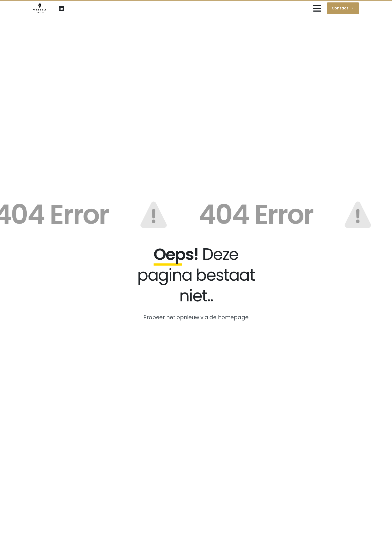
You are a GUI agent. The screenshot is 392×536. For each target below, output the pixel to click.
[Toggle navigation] (317, 8)
